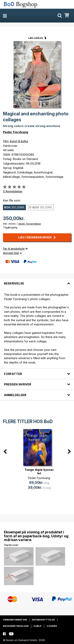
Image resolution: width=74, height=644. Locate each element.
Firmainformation (15, 620)
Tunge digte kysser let (39, 471)
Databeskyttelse (43, 620)
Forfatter (13, 374)
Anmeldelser (15, 395)
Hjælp (38, 626)
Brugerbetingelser (16, 626)
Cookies (52, 626)
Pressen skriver (18, 384)
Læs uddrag (36, 37)
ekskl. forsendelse (30, 224)
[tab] (37, 281)
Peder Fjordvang (16, 132)
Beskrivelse (14, 283)
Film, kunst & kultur (16, 141)
